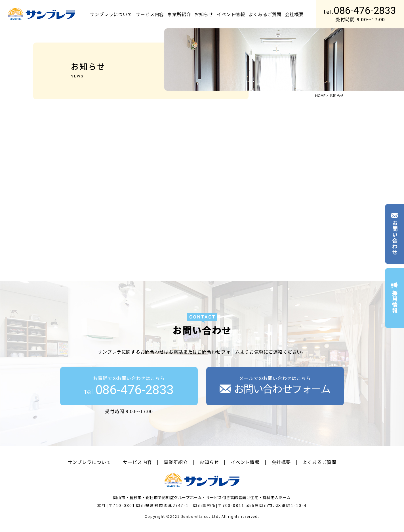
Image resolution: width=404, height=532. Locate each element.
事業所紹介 (179, 14)
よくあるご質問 (265, 14)
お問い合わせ (394, 234)
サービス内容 (150, 14)
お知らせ (204, 14)
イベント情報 (231, 14)
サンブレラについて (111, 14)
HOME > (322, 95)
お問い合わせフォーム (275, 388)
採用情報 (394, 298)
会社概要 (294, 14)
